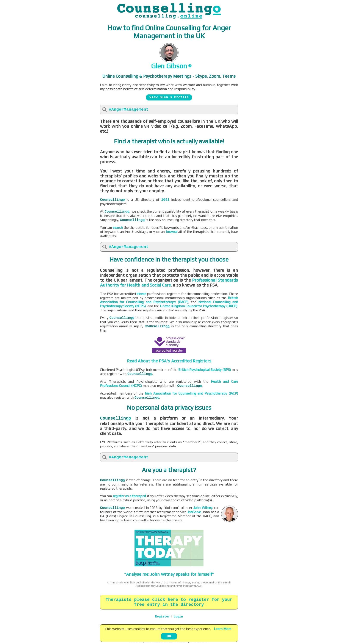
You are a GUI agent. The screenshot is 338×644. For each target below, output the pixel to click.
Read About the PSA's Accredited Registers (169, 361)
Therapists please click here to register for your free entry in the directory (169, 602)
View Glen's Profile (169, 97)
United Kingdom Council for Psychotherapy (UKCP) (199, 306)
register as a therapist (129, 496)
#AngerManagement (129, 110)
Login (178, 617)
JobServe (194, 512)
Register (162, 617)
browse (172, 232)
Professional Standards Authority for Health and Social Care (169, 282)
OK (169, 636)
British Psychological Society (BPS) (205, 370)
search (118, 228)
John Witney (203, 508)
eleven (141, 294)
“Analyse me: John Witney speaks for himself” (169, 574)
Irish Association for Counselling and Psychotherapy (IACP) (191, 393)
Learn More (223, 629)
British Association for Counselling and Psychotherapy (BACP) (169, 300)
